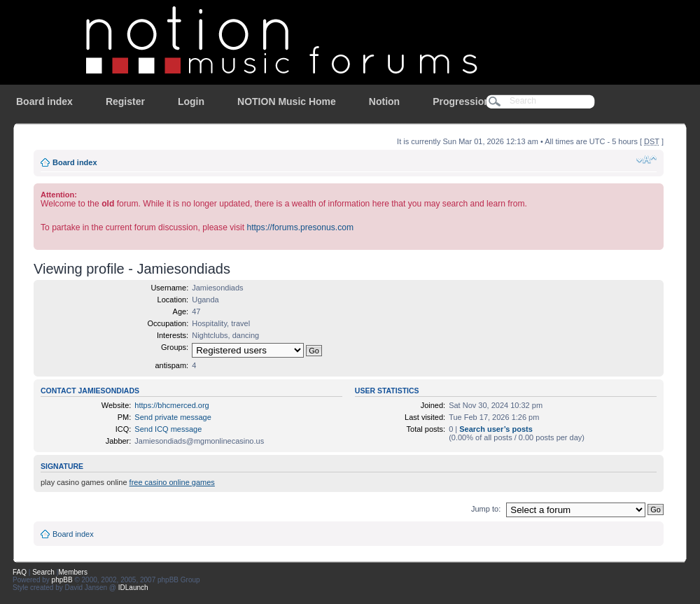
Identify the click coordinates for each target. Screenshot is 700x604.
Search (43, 572)
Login (191, 101)
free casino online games (172, 482)
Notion (384, 101)
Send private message (173, 417)
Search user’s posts (496, 429)
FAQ (20, 572)
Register (125, 101)
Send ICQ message (168, 429)
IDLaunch (133, 588)
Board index (44, 101)
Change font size (646, 160)
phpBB (62, 580)
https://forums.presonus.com (300, 227)
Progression (461, 101)
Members (73, 572)
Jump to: (486, 509)
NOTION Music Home (287, 101)
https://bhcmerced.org (171, 405)
